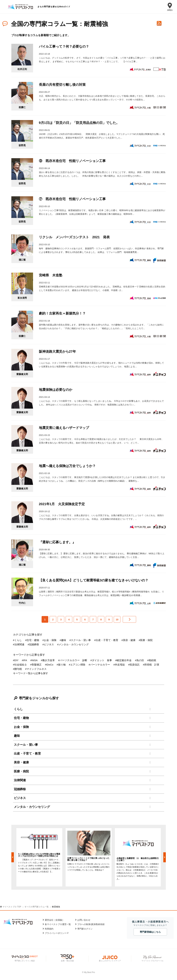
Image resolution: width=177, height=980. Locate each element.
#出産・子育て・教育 (106, 640)
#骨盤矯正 (36, 665)
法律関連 (20, 780)
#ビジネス (48, 644)
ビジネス (20, 798)
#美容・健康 (128, 640)
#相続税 (152, 660)
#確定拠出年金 (123, 660)
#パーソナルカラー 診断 (73, 660)
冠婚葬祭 (20, 789)
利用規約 (49, 929)
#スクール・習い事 (80, 640)
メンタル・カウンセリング (32, 807)
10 (117, 620)
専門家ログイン (85, 929)
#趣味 (63, 640)
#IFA (24, 660)
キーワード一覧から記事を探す (31, 673)
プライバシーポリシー (56, 933)
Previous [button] (13, 857)
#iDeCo (49, 665)
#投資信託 (134, 665)
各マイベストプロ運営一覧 (58, 924)
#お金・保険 (49, 640)
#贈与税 (17, 669)
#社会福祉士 (20, 665)
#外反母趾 (119, 665)
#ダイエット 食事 (101, 660)
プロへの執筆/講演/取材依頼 (91, 924)
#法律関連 (19, 644)
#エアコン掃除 (77, 665)
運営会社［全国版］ (55, 920)
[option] (39, 857)
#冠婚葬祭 (33, 644)
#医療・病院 (146, 640)
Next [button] (165, 857)
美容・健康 (21, 762)
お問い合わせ (84, 920)
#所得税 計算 (151, 665)
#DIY (16, 660)
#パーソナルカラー (99, 665)
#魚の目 (139, 660)
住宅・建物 (21, 718)
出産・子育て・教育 (27, 754)
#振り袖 (61, 665)
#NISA (34, 660)
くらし (18, 709)
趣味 (17, 736)
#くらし (17, 640)
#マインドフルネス (36, 669)
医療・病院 (21, 771)
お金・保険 (21, 727)
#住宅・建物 (32, 640)
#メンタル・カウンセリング (73, 644)
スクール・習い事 (26, 745)
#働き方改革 (48, 660)
